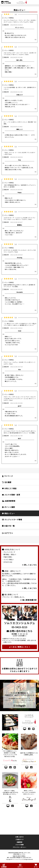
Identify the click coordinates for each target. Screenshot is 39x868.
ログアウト (8, 533)
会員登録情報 (9, 501)
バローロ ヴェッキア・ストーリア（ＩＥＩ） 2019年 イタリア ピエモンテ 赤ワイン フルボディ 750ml (20, 54)
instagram (20, 706)
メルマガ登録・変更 (11, 495)
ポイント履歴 (8, 507)
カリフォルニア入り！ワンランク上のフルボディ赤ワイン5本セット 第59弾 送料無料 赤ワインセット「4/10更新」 (20, 432)
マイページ (7, 476)
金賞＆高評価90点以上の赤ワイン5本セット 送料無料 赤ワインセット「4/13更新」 (19, 286)
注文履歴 (7, 482)
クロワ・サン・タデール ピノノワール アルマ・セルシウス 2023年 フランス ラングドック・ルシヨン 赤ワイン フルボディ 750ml (20, 399)
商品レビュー (8, 513)
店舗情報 (19, 842)
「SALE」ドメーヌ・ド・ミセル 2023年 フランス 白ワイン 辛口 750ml (19, 153)
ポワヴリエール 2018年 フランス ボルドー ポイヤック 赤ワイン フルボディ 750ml (20, 251)
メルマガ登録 (19, 845)
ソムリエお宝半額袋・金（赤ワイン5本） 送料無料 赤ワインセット (20, 88)
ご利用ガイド (19, 839)
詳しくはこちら (29, 565)
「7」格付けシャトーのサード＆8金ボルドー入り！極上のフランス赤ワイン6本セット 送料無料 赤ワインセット (20, 324)
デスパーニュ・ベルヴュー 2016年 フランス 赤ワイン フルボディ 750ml (19, 363)
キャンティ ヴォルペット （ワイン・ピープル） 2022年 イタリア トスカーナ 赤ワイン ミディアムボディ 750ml (20, 21)
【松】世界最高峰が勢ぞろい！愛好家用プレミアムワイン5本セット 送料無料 (20, 186)
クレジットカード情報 (12, 520)
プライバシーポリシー (20, 847)
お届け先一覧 (8, 526)
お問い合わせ (19, 837)
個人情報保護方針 (28, 600)
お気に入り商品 (9, 488)
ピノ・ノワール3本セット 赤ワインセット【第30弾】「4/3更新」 (20, 123)
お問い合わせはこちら (19, 631)
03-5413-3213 (19, 627)
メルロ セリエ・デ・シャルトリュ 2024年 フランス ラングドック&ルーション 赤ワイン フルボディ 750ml (19, 219)
